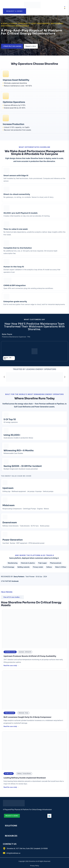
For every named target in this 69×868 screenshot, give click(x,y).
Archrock (15, 581)
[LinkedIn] (49, 816)
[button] (4, 377)
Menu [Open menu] (63, 8)
